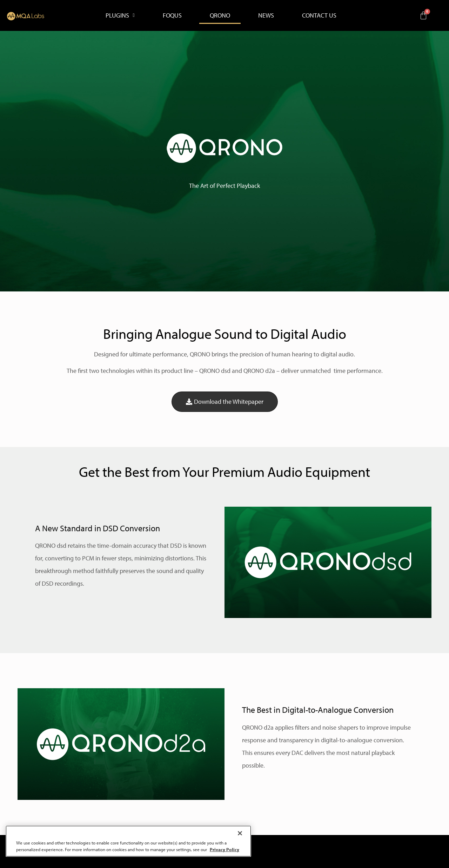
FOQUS (172, 15)
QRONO (220, 15)
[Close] (240, 833)
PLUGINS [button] (120, 15)
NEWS (266, 15)
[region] (128, 841)
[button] (120, 15)
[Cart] (423, 15)
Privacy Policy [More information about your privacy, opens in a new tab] (224, 849)
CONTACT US (319, 15)
